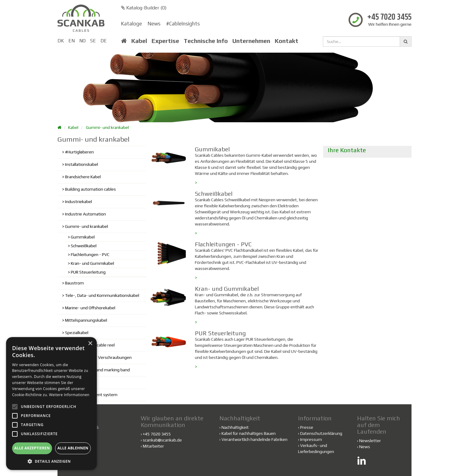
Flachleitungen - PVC (90, 254)
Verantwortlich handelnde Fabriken (253, 439)
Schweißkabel (84, 246)
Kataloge (131, 24)
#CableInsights (183, 24)
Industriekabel (79, 202)
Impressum (311, 439)
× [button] (90, 344)
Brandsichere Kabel (83, 177)
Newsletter (370, 441)
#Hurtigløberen (79, 152)
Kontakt (287, 41)
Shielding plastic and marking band (97, 370)
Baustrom (74, 283)
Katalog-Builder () (144, 8)
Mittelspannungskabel (86, 320)
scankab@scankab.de (162, 440)
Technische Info (206, 41)
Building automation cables (90, 189)
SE (93, 41)
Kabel (139, 41)
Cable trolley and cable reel (90, 345)
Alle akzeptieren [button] (32, 448)
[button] (51, 461)
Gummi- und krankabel (107, 127)
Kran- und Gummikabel (92, 263)
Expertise (165, 41)
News (154, 24)
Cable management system (91, 395)
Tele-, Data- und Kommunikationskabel (102, 295)
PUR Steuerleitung (88, 272)
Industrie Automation (85, 214)
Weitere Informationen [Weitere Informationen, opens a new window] (69, 395)
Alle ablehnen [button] (73, 448)
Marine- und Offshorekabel (90, 308)
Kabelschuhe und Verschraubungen (98, 357)
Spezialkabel (77, 333)
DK (61, 41)
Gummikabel (83, 237)
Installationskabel (82, 164)
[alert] (51, 404)
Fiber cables (76, 382)
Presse (307, 427)
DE (104, 41)
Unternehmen (251, 41)
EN (72, 41)
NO (82, 41)
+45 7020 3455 (389, 17)
